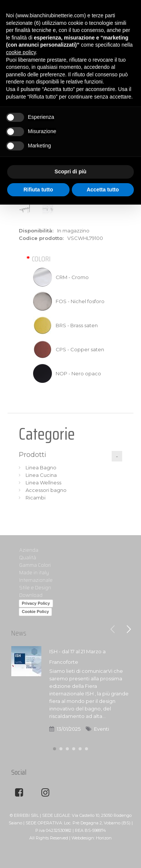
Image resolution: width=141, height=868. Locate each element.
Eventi (102, 729)
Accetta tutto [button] (103, 190)
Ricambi (36, 498)
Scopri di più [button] (70, 171)
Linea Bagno (41, 467)
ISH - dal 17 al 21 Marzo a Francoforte (77, 657)
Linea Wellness (43, 483)
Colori (41, 259)
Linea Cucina (41, 475)
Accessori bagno (46, 490)
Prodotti (33, 455)
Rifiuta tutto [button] (38, 190)
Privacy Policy (36, 603)
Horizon (104, 838)
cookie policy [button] (21, 52)
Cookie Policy (35, 612)
